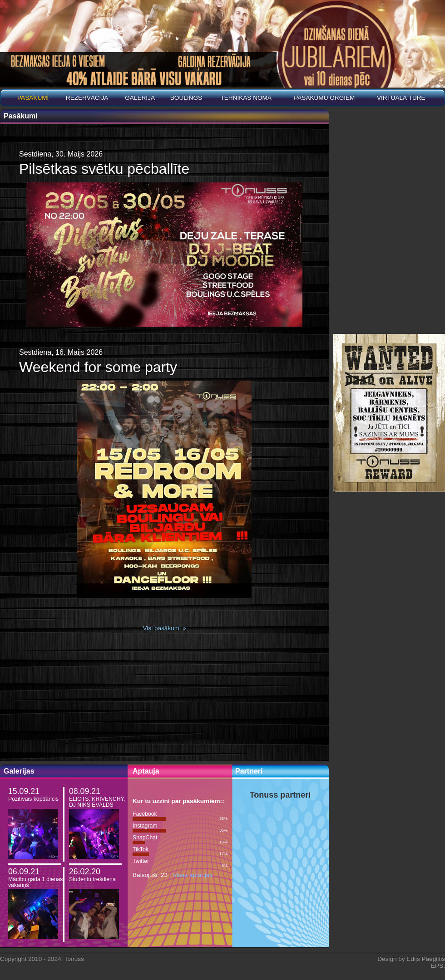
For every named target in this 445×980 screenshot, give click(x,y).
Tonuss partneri (280, 795)
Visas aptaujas (193, 875)
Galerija (140, 98)
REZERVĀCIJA (87, 98)
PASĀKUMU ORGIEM (324, 98)
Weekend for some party (98, 367)
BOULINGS (186, 98)
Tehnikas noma (246, 98)
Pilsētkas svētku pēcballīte (104, 169)
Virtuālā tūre (401, 98)
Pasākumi (33, 98)
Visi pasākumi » (165, 628)
